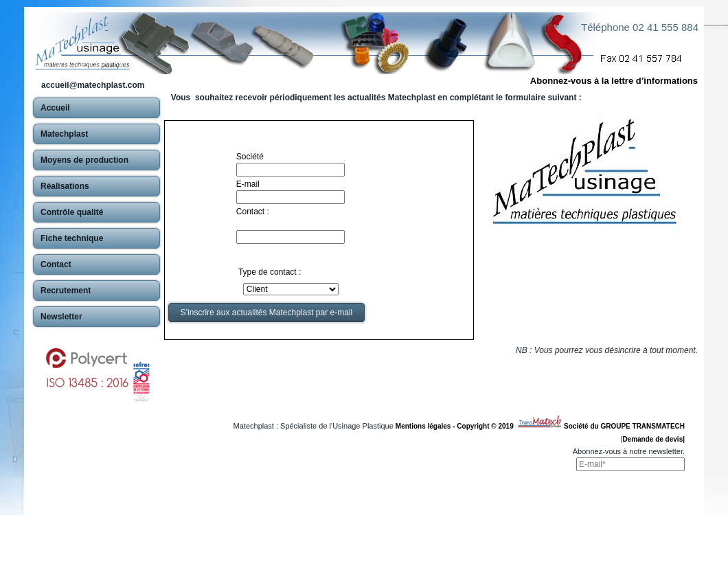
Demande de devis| (653, 439)
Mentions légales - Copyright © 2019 (456, 426)
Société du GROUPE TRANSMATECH (624, 426)
